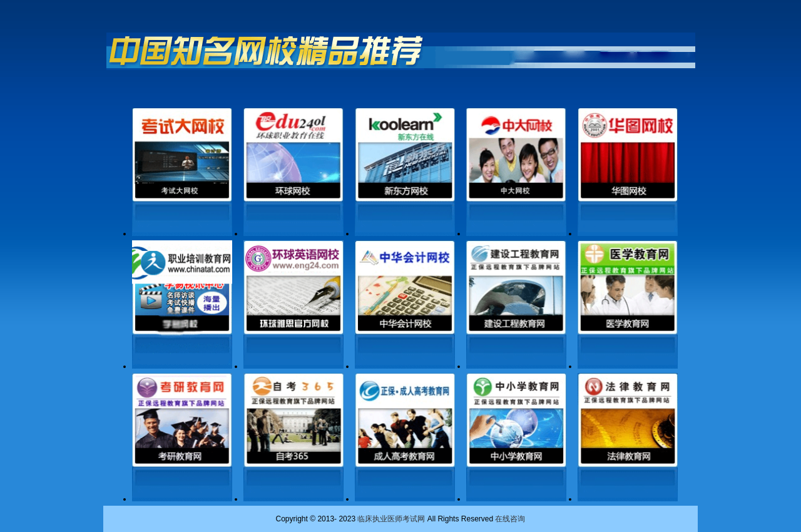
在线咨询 (510, 519)
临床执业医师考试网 (391, 519)
